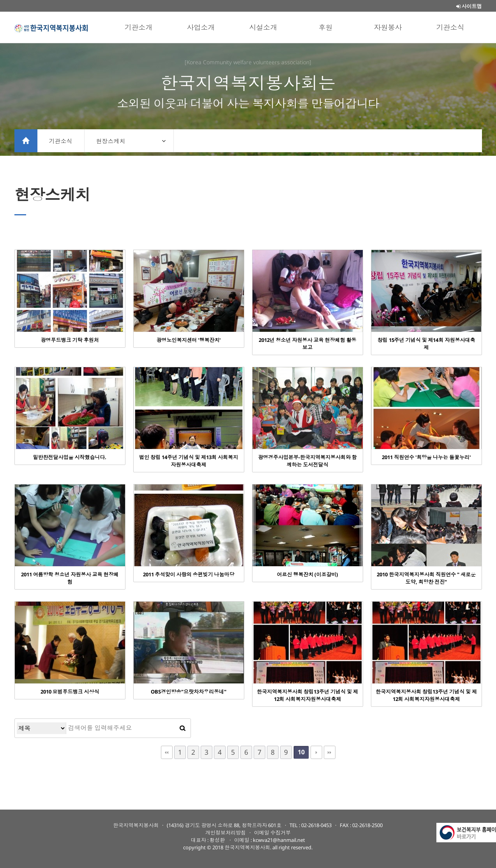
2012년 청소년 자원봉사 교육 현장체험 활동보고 (308, 344)
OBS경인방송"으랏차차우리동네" (189, 692)
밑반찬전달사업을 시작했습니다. (70, 457)
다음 (316, 752)
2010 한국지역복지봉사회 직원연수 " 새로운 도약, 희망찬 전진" (426, 578)
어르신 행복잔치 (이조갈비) (308, 574)
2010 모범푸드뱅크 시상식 (70, 692)
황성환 (218, 840)
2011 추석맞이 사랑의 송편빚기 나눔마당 (189, 574)
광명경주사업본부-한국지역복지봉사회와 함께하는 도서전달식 (307, 461)
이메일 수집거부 (272, 833)
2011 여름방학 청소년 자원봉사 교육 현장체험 (70, 578)
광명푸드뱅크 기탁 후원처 (70, 340)
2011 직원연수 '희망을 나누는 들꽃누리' (426, 457)
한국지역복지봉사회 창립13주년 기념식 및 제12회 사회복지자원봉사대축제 (307, 695)
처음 (167, 752)
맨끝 (330, 752)
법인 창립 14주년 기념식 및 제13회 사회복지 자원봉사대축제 (189, 461)
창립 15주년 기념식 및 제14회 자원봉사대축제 (426, 344)
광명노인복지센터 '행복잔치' (189, 340)
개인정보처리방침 (226, 833)
